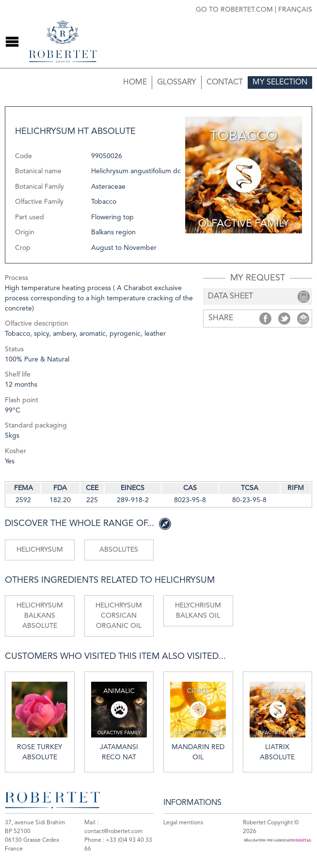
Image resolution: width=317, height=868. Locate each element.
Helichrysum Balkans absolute (40, 616)
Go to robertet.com (234, 10)
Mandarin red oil (198, 721)
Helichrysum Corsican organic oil (119, 616)
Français (295, 10)
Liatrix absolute (277, 721)
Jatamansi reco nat (119, 721)
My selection (280, 82)
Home (135, 82)
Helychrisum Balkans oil (198, 611)
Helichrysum (40, 550)
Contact (225, 82)
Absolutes (119, 550)
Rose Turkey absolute (40, 721)
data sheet (230, 296)
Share (265, 319)
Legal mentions (183, 823)
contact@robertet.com (113, 832)
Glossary (177, 82)
